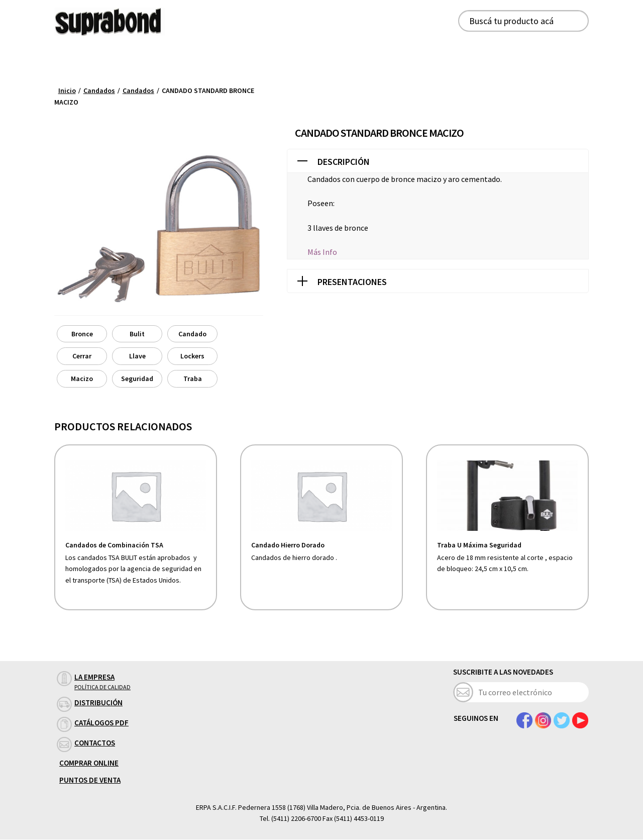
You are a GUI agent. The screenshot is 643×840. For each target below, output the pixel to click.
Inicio (67, 90)
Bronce (82, 334)
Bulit (137, 334)
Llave (137, 356)
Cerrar (82, 356)
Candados (99, 90)
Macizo (82, 379)
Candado (192, 334)
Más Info (322, 252)
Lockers (192, 356)
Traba (193, 379)
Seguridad (137, 379)
